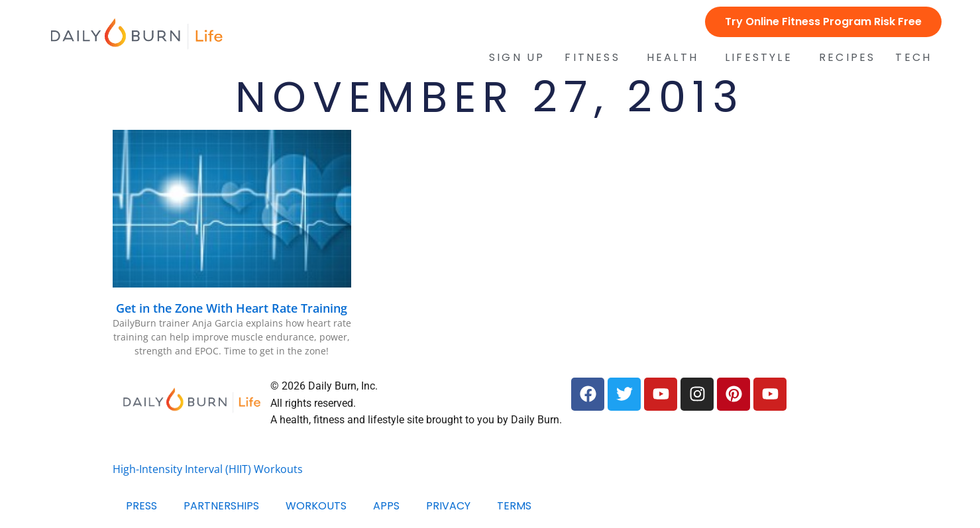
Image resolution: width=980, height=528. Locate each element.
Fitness (595, 58)
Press (141, 506)
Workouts (316, 506)
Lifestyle (762, 58)
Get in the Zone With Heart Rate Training (232, 308)
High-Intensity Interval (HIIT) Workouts (208, 469)
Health (676, 58)
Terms (514, 506)
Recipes (847, 58)
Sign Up (517, 58)
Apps (386, 506)
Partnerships (221, 506)
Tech (917, 58)
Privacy (448, 506)
